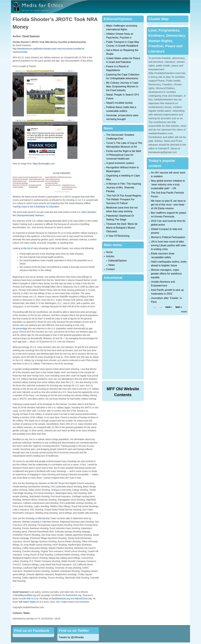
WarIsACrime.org (83, 599)
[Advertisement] (124, 330)
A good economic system (120, 163)
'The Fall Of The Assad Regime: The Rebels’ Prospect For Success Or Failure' (124, 199)
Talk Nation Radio (27, 602)
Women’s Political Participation (168, 237)
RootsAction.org (73, 595)
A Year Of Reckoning (118, 236)
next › (169, 307)
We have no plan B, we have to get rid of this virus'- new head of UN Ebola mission (168, 205)
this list (27, 248)
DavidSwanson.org (61, 599)
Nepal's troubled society (119, 103)
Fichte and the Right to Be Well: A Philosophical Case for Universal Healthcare (124, 155)
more (184, 312)
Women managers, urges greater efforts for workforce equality (166, 274)
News (27, 613)
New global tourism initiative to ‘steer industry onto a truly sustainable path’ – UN (168, 185)
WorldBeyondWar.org (25, 595)
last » (179, 307)
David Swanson (31, 36)
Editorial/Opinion (118, 261)
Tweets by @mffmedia (71, 637)
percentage (22, 328)
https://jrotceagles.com (44, 164)
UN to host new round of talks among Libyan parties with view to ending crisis (168, 245)
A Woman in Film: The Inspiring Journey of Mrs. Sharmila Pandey (124, 188)
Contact (110, 269)
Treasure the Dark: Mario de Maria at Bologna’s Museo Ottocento (122, 228)
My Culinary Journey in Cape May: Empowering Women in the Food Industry (122, 86)
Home (109, 252)
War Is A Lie (33, 599)
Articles (110, 256)
